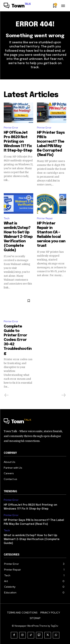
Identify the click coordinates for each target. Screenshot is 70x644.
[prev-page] (7, 395)
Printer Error (11, 128)
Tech (7, 218)
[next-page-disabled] (63, 395)
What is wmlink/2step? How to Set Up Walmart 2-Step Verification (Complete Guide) (18, 237)
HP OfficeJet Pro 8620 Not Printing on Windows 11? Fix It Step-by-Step (18, 142)
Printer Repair (45, 218)
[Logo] (17, 6)
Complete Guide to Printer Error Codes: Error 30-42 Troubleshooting (18, 340)
